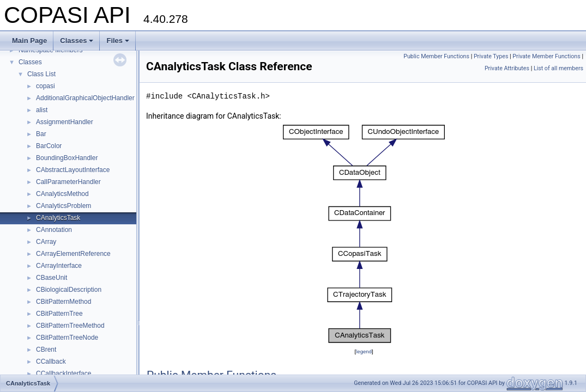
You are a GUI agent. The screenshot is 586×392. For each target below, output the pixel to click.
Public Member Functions (436, 56)
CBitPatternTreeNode (67, 338)
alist (42, 110)
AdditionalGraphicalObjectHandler (85, 98)
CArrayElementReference (73, 254)
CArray (46, 242)
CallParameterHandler (68, 182)
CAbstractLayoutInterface (73, 170)
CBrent (46, 350)
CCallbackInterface (64, 373)
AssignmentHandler (65, 122)
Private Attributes (507, 68)
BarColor (49, 146)
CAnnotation (54, 230)
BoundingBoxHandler (67, 158)
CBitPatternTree (59, 314)
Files (118, 41)
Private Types (491, 56)
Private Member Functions (546, 56)
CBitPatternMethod (64, 302)
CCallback (51, 362)
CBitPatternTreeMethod (70, 326)
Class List (41, 74)
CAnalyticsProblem (64, 206)
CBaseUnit (52, 278)
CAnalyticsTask (58, 218)
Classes (77, 41)
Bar (41, 134)
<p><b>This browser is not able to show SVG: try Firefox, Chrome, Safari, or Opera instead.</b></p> (364, 234)
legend (364, 351)
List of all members (558, 68)
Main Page (29, 41)
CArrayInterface (59, 266)
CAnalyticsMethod (62, 194)
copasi (46, 86)
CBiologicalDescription (69, 290)
